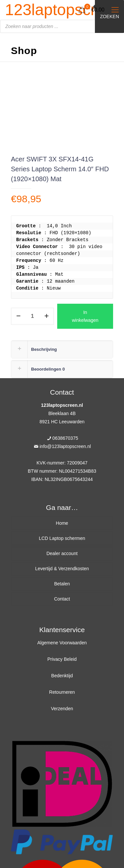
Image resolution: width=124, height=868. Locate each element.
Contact (62, 599)
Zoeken (109, 16)
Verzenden (62, 709)
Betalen (62, 584)
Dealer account (62, 553)
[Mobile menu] (115, 10)
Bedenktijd (62, 676)
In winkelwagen (85, 316)
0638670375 (65, 438)
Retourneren (62, 692)
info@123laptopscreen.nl (65, 446)
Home (62, 523)
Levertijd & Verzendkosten (62, 569)
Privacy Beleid (62, 659)
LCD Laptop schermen (62, 538)
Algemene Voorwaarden (62, 643)
